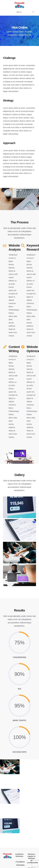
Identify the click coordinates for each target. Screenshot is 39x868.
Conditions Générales (20, 863)
